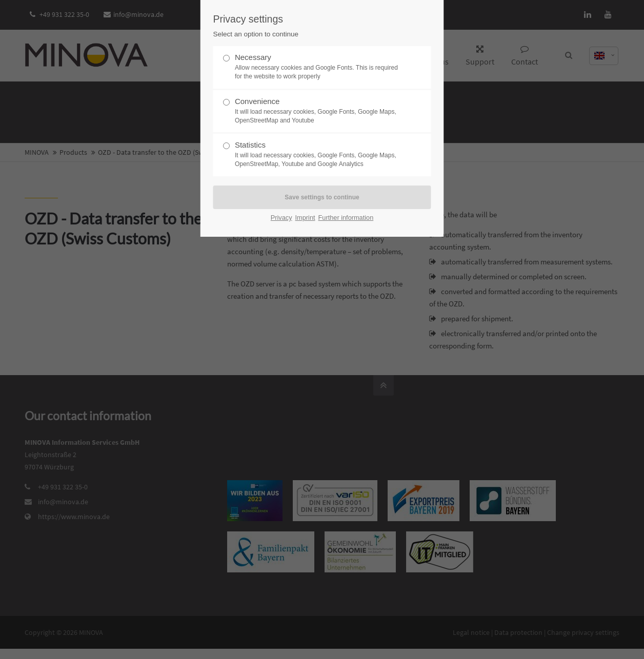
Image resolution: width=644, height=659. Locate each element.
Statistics (318, 155)
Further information (346, 218)
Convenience (318, 111)
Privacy (281, 218)
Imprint (305, 218)
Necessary (318, 67)
